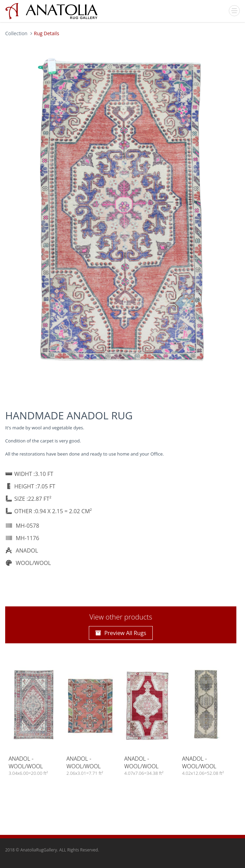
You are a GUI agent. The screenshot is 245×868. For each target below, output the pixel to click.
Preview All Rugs (121, 633)
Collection (16, 33)
